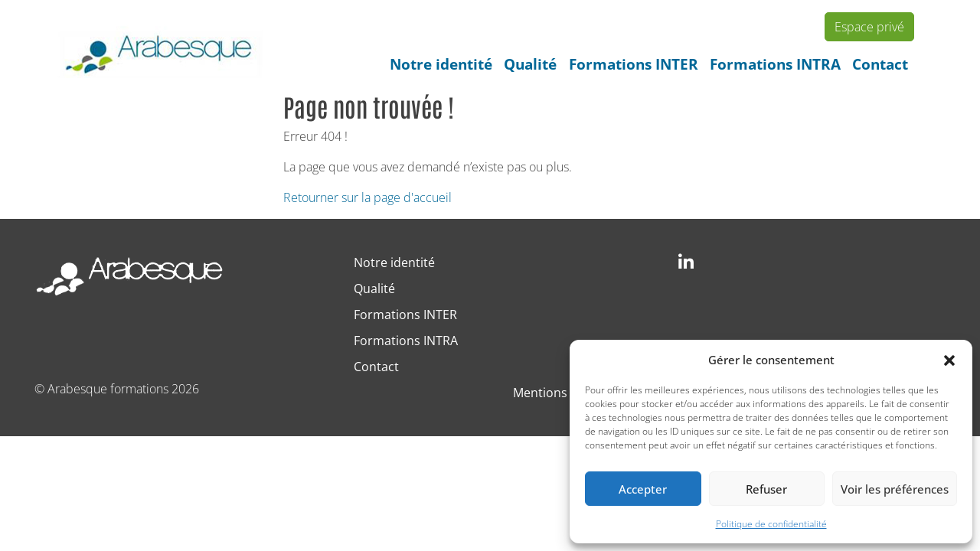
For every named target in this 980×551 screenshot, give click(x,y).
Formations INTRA (775, 64)
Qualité (530, 64)
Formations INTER (634, 64)
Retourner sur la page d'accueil (367, 197)
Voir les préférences (895, 489)
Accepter (643, 489)
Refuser (766, 489)
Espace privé (869, 27)
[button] (949, 360)
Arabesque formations (108, 389)
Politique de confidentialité (771, 524)
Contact (880, 64)
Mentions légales (562, 393)
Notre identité (441, 64)
